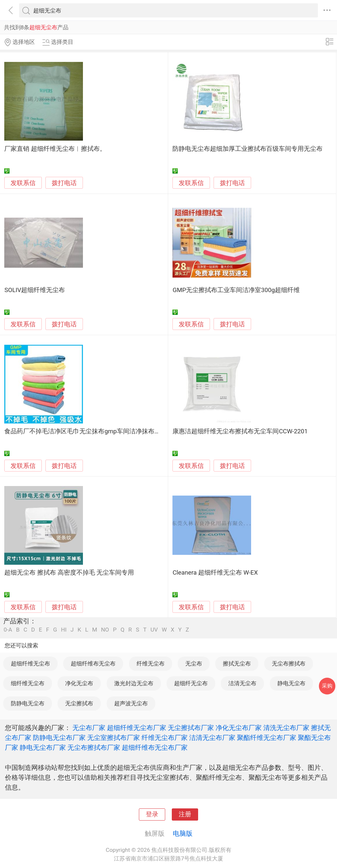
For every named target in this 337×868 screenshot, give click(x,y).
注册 (185, 814)
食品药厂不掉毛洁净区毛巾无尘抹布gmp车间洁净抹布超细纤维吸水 (98, 431)
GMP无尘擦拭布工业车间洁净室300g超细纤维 (236, 290)
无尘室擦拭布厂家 (114, 738)
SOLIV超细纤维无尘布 (35, 290)
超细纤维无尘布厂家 (137, 728)
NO (105, 630)
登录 (152, 814)
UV (154, 630)
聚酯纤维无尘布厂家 (267, 738)
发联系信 (23, 183)
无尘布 (194, 664)
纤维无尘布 (151, 664)
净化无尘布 (79, 683)
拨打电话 (64, 183)
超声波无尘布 (131, 703)
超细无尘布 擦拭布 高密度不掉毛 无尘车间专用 (69, 573)
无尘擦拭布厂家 (191, 728)
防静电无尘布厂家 (59, 738)
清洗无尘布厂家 (286, 728)
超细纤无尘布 (191, 683)
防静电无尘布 (28, 703)
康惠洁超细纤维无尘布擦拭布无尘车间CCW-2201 (240, 431)
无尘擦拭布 (79, 703)
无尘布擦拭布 (289, 664)
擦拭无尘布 (237, 664)
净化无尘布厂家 (239, 728)
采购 (327, 686)
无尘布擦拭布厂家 (94, 747)
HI (64, 630)
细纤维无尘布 (28, 683)
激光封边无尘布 (134, 683)
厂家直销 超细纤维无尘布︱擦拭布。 (55, 149)
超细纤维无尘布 (30, 664)
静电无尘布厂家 (43, 747)
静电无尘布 (291, 683)
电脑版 (183, 833)
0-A (8, 630)
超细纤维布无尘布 (93, 664)
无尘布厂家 (89, 728)
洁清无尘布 (242, 683)
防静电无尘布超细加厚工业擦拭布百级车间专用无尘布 (247, 149)
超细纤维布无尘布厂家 (155, 747)
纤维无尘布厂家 (165, 738)
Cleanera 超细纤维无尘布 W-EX (215, 573)
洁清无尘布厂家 (212, 738)
